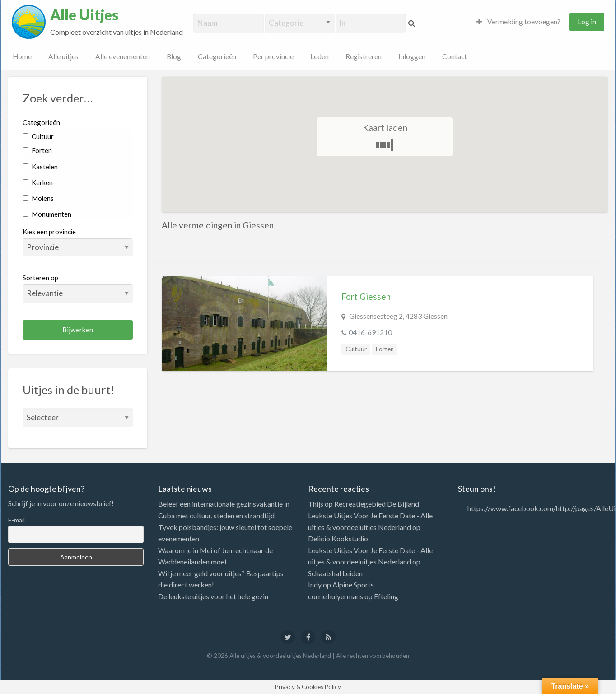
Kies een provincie (49, 232)
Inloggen (412, 56)
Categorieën (217, 56)
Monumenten (47, 214)
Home (22, 56)
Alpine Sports (353, 585)
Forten (37, 150)
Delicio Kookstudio (338, 538)
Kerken (38, 182)
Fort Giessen (366, 296)
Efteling (386, 596)
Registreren (364, 56)
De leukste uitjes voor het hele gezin (213, 596)
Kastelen (40, 167)
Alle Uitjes (84, 15)
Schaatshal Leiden (335, 573)
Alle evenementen (123, 56)
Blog (174, 56)
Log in (587, 22)
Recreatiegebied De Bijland (377, 504)
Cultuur (38, 136)
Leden (320, 56)
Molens (38, 198)
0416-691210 (370, 332)
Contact (455, 56)
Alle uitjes (63, 56)
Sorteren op (78, 288)
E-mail (16, 520)
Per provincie (273, 56)
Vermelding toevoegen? (518, 22)
